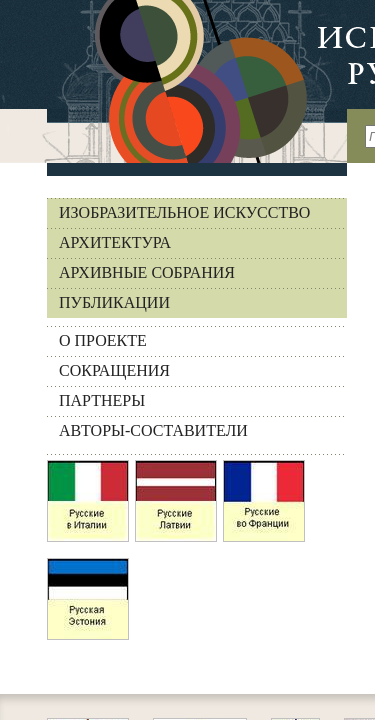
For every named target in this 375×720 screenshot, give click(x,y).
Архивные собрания (147, 272)
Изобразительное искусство (184, 212)
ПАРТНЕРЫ (102, 400)
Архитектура (115, 242)
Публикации (114, 302)
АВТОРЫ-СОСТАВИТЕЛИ (153, 430)
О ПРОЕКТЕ (103, 340)
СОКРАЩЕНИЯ (114, 370)
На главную (173, 81)
